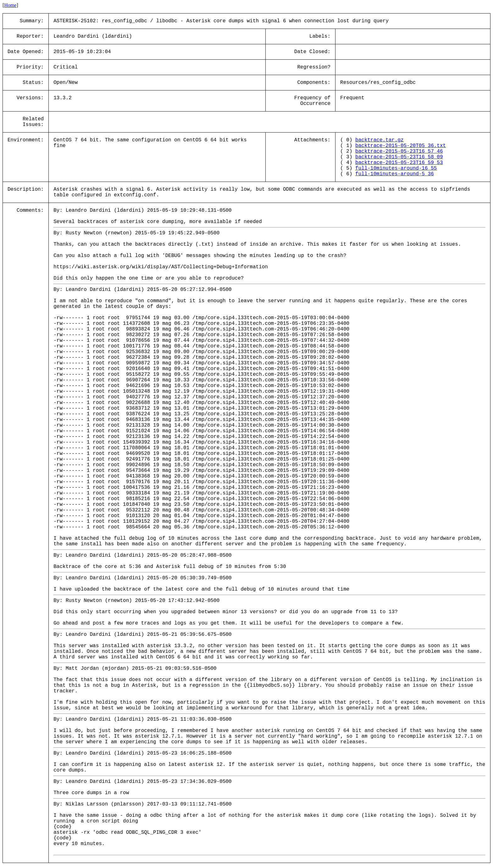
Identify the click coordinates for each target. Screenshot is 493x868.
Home (10, 5)
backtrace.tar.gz (379, 140)
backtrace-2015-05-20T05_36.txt (401, 146)
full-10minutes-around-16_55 (396, 168)
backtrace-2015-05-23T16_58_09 (399, 157)
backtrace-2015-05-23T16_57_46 (399, 151)
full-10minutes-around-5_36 (395, 174)
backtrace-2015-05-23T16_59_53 (399, 163)
